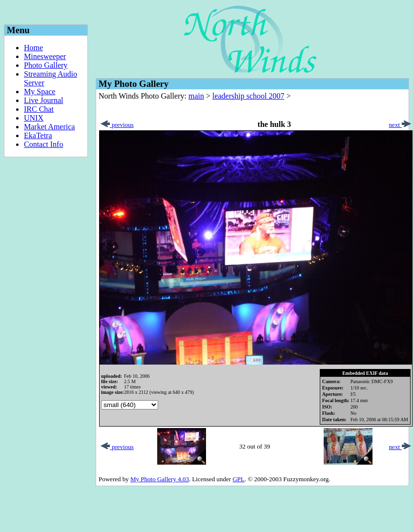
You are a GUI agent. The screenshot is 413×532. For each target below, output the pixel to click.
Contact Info (43, 144)
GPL (238, 479)
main (196, 96)
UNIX (34, 118)
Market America (49, 127)
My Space (40, 92)
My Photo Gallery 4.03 (160, 479)
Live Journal (43, 100)
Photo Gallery (46, 65)
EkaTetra (38, 135)
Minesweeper (45, 56)
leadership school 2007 (248, 96)
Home (33, 48)
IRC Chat (39, 109)
